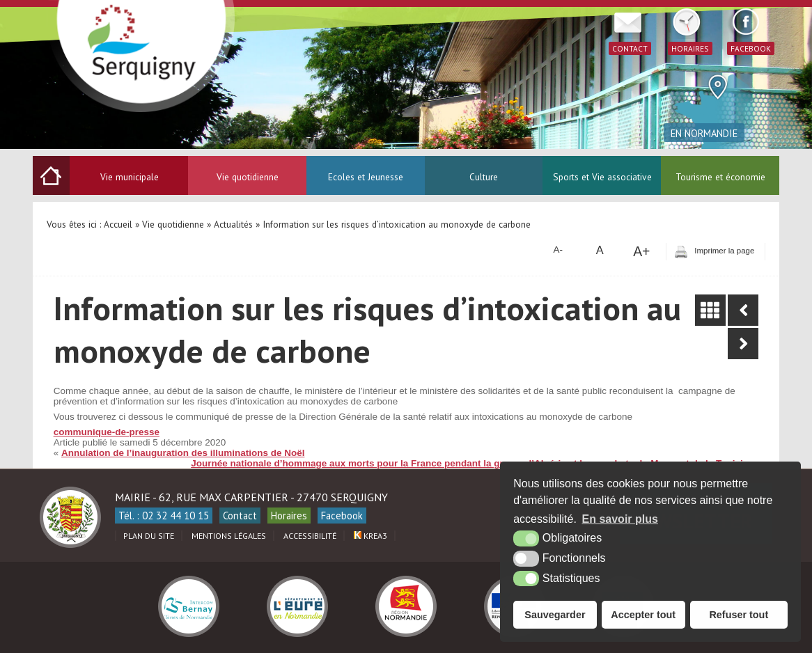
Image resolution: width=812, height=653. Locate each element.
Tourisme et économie (720, 177)
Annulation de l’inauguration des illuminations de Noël (183, 453)
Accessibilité (310, 536)
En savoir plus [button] (620, 519)
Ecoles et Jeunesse (366, 177)
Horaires (289, 516)
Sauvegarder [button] (555, 615)
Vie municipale (130, 177)
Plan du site (149, 536)
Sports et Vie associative (602, 177)
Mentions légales (229, 536)
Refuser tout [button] (739, 615)
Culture (484, 177)
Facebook (342, 516)
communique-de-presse (107, 432)
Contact (240, 516)
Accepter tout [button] (643, 615)
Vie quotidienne (248, 177)
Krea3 (370, 536)
